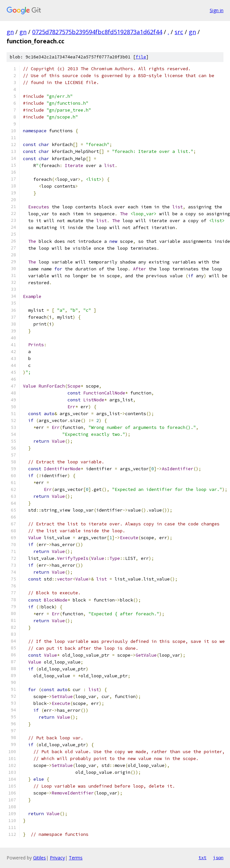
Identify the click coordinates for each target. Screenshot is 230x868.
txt (202, 857)
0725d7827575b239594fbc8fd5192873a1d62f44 (97, 32)
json (218, 857)
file (141, 57)
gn (10, 32)
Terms (76, 858)
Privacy (57, 858)
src (179, 32)
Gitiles (39, 858)
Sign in (217, 10)
